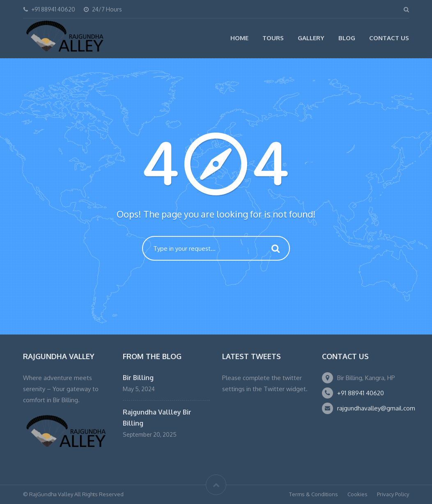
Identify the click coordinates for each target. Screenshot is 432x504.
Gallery (311, 38)
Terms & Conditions (314, 494)
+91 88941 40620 (361, 393)
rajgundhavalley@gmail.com (376, 408)
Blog (347, 38)
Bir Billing (138, 378)
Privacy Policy (393, 494)
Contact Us (389, 38)
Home (239, 38)
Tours (273, 38)
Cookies (357, 494)
